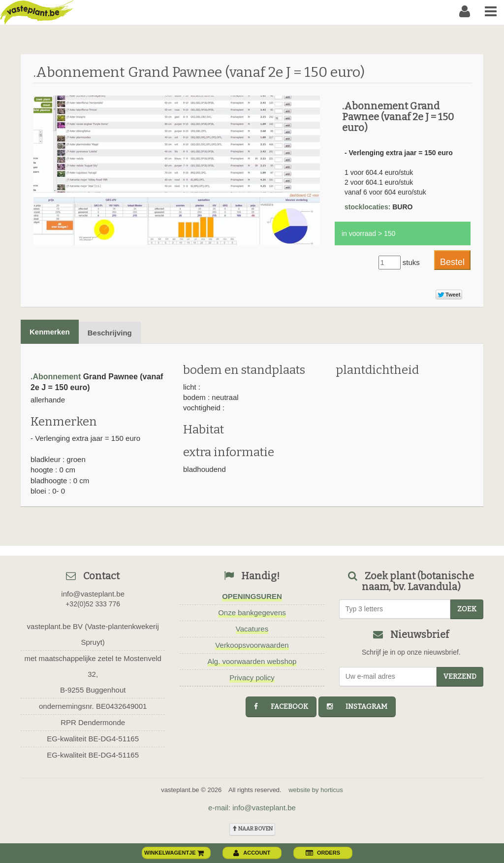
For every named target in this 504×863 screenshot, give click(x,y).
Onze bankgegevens (252, 613)
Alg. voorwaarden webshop (252, 661)
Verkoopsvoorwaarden (252, 645)
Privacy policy (252, 678)
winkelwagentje (174, 853)
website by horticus (316, 790)
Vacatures (252, 629)
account (252, 853)
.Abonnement (56, 377)
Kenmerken (50, 332)
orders (323, 853)
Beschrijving (110, 333)
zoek (467, 609)
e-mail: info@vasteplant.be (252, 808)
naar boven (252, 829)
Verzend (460, 677)
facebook (281, 707)
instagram (357, 707)
